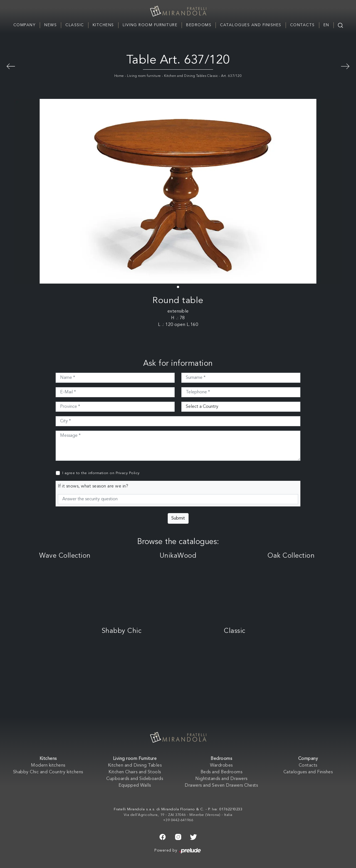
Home (119, 76)
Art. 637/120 (231, 76)
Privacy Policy (128, 473)
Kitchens (103, 25)
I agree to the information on (101, 473)
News (50, 25)
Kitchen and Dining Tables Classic (191, 76)
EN (326, 25)
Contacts (302, 25)
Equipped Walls (135, 786)
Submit (178, 518)
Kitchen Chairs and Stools (135, 772)
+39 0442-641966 (178, 820)
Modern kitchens (48, 765)
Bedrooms (199, 25)
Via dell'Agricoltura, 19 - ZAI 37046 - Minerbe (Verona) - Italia (178, 815)
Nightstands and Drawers (221, 779)
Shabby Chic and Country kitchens (48, 772)
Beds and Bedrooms (222, 772)
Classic (75, 25)
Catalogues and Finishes (251, 25)
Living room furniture (144, 76)
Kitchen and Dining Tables (135, 765)
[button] (178, 287)
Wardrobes (221, 765)
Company (25, 25)
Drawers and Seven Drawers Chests (221, 786)
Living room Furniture (150, 25)
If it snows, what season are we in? (93, 486)
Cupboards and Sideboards (135, 779)
